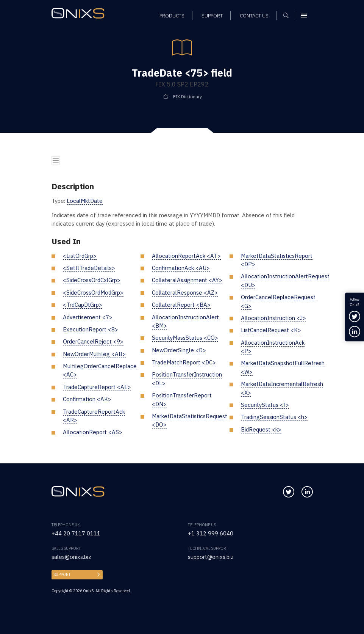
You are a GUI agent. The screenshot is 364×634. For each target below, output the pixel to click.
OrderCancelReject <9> (93, 341)
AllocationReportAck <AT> (186, 256)
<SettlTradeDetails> (89, 268)
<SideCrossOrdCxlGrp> (92, 280)
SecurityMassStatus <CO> (185, 338)
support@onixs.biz (211, 557)
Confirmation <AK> (87, 399)
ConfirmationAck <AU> (181, 268)
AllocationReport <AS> (93, 432)
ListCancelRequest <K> (271, 330)
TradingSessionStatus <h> (274, 417)
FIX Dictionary (187, 97)
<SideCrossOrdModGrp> (93, 293)
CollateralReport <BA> (181, 305)
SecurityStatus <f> (265, 405)
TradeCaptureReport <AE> (97, 387)
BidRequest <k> (261, 429)
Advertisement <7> (88, 317)
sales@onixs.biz (71, 557)
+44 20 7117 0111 (76, 533)
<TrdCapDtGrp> (83, 305)
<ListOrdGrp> (80, 256)
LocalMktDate (85, 201)
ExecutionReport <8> (91, 329)
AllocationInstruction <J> (273, 318)
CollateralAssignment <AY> (187, 280)
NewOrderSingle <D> (179, 350)
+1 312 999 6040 (211, 533)
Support (62, 574)
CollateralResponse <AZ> (185, 293)
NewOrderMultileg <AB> (94, 354)
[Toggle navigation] (56, 160)
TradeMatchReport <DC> (184, 362)
